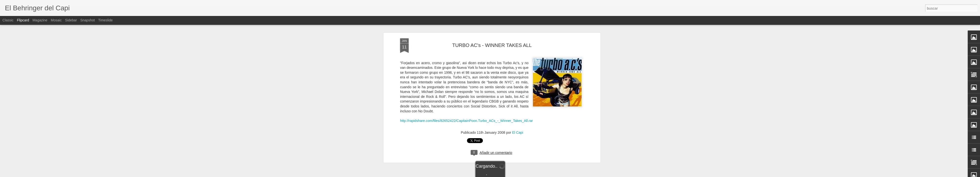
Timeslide (105, 20)
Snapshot (88, 20)
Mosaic (56, 20)
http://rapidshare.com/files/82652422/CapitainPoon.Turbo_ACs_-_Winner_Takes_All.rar (466, 94)
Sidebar (71, 20)
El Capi (518, 106)
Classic (8, 20)
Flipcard (23, 20)
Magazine (40, 20)
